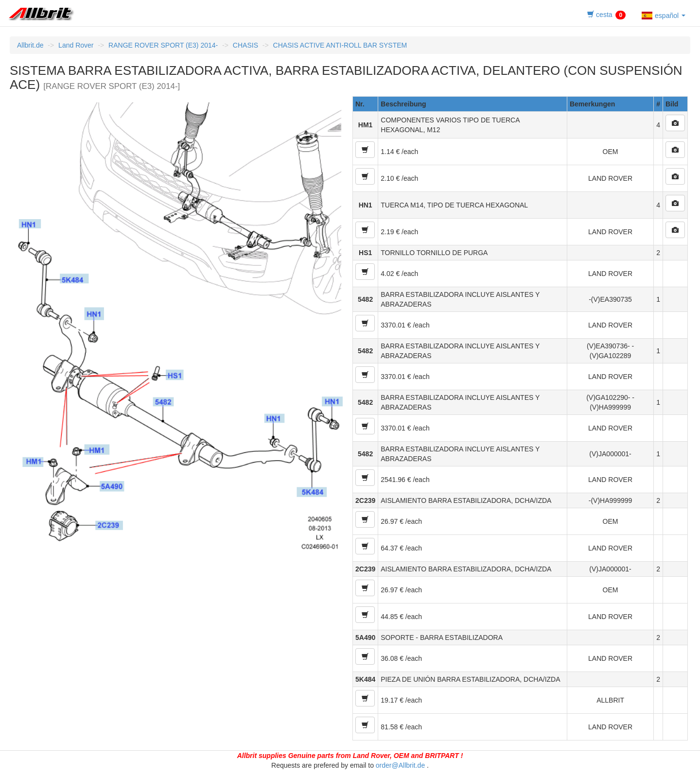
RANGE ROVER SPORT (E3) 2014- (163, 45)
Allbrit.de (30, 45)
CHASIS (245, 45)
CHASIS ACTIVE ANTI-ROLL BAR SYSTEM (340, 45)
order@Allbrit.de (400, 765)
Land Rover (76, 45)
